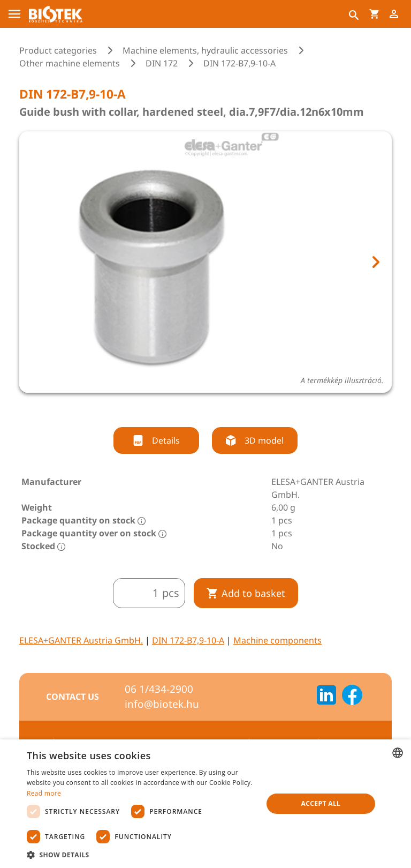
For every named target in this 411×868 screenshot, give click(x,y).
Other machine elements (70, 63)
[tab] (196, 407)
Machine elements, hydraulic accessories (205, 50)
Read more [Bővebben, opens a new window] (44, 793)
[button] (141, 855)
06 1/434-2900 (159, 689)
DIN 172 (162, 63)
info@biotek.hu (162, 704)
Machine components (277, 640)
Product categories (58, 50)
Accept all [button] (321, 803)
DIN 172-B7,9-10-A (188, 640)
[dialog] (205, 804)
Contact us (73, 697)
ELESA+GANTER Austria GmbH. (81, 640)
